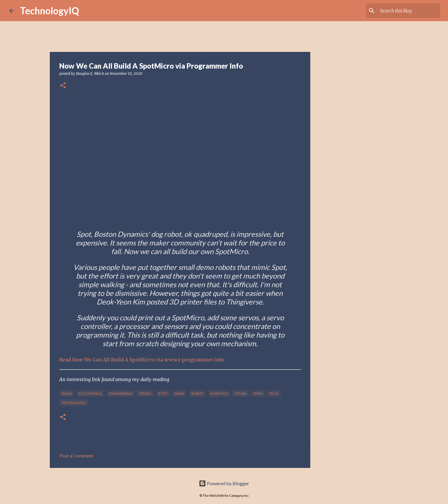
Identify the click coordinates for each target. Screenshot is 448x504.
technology (74, 403)
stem (258, 394)
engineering (121, 394)
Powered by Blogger (224, 483)
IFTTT (163, 394)
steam (240, 394)
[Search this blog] (409, 11)
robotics (219, 394)
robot (197, 394)
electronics (90, 394)
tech (274, 394)
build (67, 394)
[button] (63, 86)
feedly (145, 394)
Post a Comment (76, 456)
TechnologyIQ (49, 11)
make (179, 394)
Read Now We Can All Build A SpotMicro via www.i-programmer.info (142, 360)
